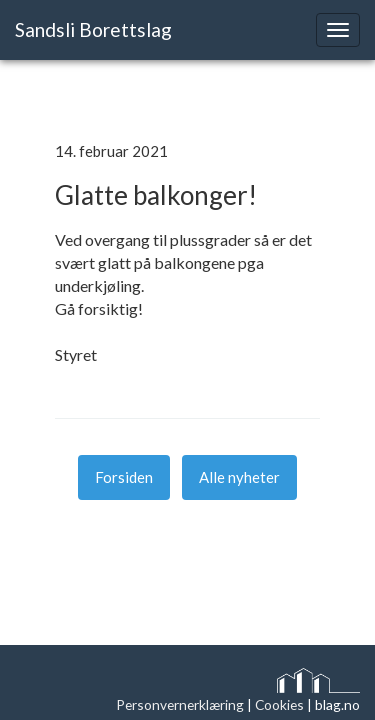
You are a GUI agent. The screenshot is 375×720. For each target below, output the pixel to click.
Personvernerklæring (180, 704)
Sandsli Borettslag (93, 29)
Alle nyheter (239, 477)
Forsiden (124, 477)
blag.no (337, 704)
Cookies (279, 704)
